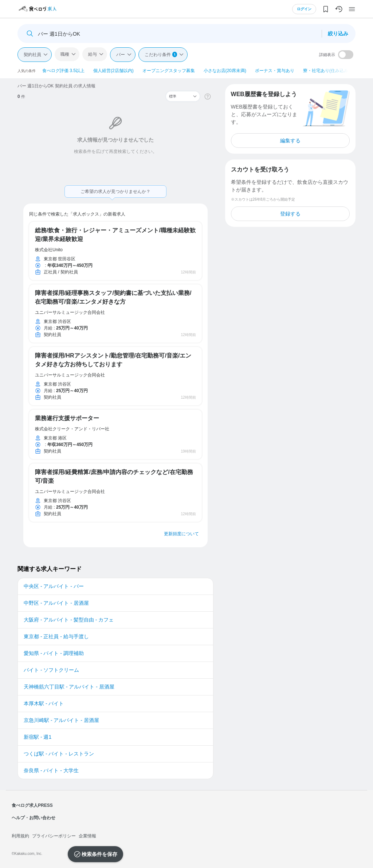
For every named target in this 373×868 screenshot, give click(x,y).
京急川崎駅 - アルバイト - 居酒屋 (61, 720)
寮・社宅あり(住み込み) (326, 71)
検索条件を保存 (99, 854)
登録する (290, 214)
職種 (65, 54)
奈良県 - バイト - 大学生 (51, 770)
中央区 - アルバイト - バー (54, 586)
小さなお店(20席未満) (225, 71)
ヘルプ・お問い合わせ (34, 818)
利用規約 (20, 836)
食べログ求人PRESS (32, 805)
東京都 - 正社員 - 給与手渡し (56, 636)
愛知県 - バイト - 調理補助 (54, 653)
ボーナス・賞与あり (275, 71)
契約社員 (32, 55)
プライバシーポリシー (54, 836)
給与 (93, 54)
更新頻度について (181, 534)
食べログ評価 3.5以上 (63, 71)
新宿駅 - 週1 (38, 737)
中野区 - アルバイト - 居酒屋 (56, 603)
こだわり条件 (161, 54)
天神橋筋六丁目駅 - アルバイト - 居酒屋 (69, 687)
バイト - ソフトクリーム (51, 670)
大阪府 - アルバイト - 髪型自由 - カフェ (69, 620)
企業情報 (87, 836)
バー (121, 55)
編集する (290, 141)
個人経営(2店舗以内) (113, 71)
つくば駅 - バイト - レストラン (59, 754)
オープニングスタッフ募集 (169, 71)
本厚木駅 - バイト (44, 703)
